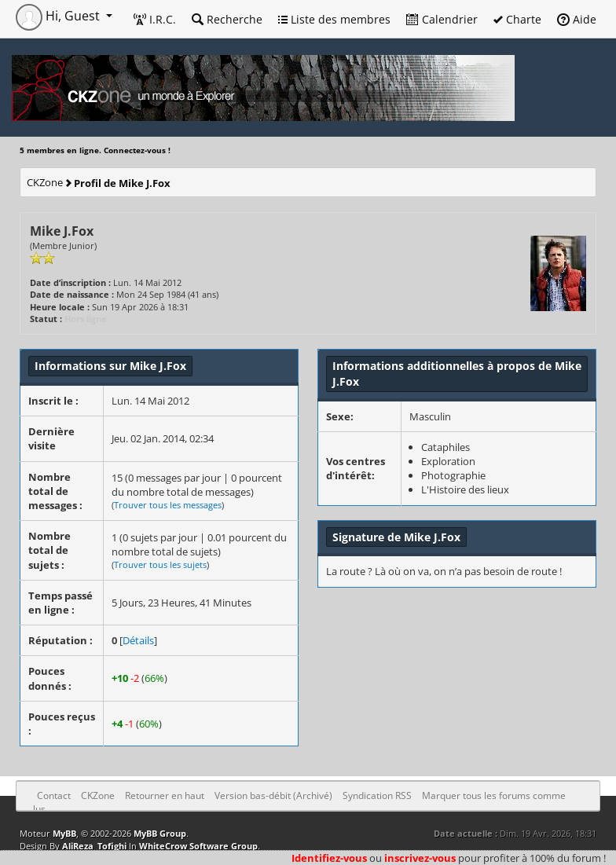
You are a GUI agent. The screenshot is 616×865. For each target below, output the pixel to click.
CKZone (45, 182)
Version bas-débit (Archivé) (273, 795)
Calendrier (442, 19)
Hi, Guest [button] (59, 16)
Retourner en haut (165, 795)
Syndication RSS (377, 795)
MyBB (64, 833)
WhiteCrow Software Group (198, 846)
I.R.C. (155, 19)
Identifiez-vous (329, 858)
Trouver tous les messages (168, 505)
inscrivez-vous (420, 858)
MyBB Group (160, 833)
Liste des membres (334, 19)
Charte (517, 19)
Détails (138, 640)
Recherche (227, 19)
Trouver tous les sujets (160, 564)
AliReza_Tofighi (94, 846)
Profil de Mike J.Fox (122, 183)
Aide (577, 19)
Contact (54, 795)
